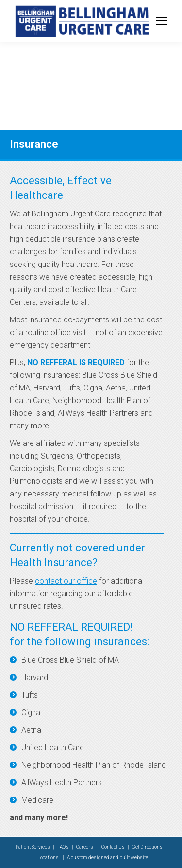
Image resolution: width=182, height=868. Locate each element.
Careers (85, 847)
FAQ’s (63, 847)
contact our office (66, 581)
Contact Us (113, 847)
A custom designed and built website (108, 858)
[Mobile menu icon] (162, 21)
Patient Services (33, 847)
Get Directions (147, 847)
